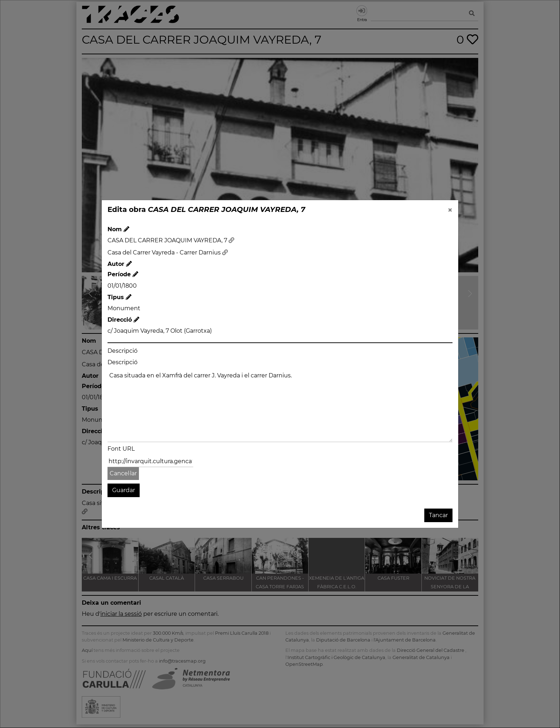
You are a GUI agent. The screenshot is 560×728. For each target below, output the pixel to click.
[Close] (450, 210)
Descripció (122, 351)
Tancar (438, 515)
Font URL (121, 449)
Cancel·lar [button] (123, 473)
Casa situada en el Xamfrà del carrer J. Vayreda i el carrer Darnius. (280, 406)
